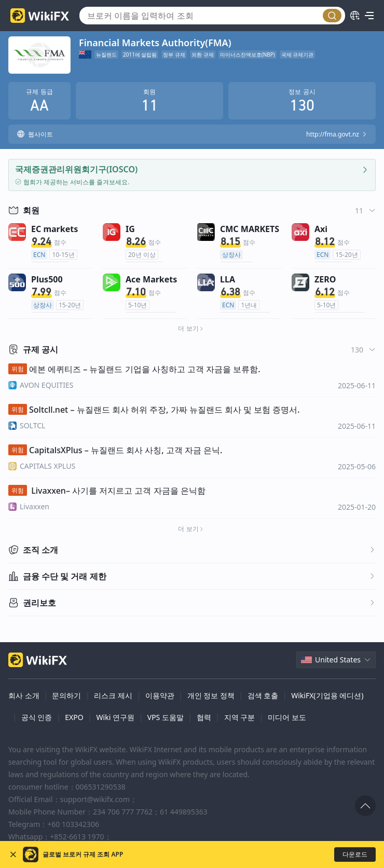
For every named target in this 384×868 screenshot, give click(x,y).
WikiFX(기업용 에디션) (327, 695)
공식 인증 (37, 717)
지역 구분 (240, 717)
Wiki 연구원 (115, 717)
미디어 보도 (287, 717)
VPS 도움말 (166, 717)
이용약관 (160, 695)
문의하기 (66, 695)
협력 (204, 717)
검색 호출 (263, 695)
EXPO (74, 717)
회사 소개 (24, 695)
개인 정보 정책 (211, 695)
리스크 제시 (113, 695)
